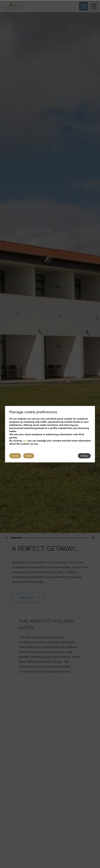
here (25, 441)
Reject (29, 456)
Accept (15, 456)
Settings (84, 456)
